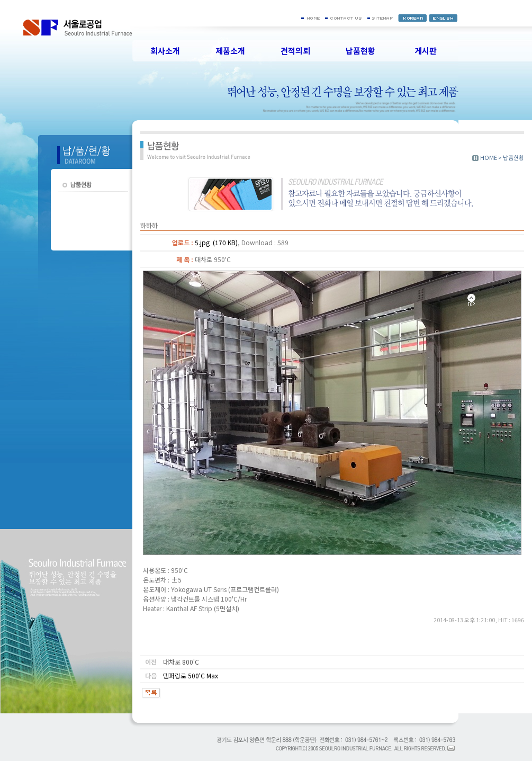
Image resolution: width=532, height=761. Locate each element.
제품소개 (230, 51)
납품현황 (360, 51)
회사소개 (165, 51)
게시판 (426, 51)
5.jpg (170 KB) (216, 242)
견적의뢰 (295, 51)
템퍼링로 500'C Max (191, 675)
